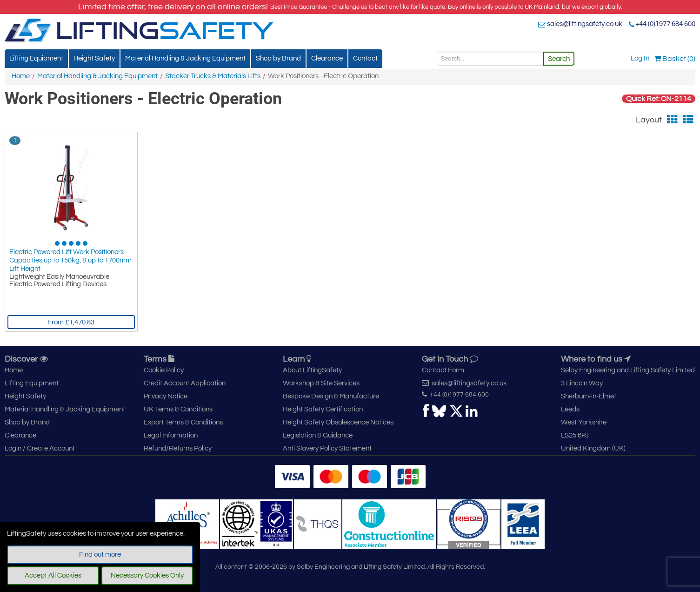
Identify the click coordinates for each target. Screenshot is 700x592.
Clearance (327, 58)
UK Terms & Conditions (178, 409)
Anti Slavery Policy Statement (327, 448)
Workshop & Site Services (321, 383)
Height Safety (94, 58)
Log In (640, 58)
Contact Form (443, 370)
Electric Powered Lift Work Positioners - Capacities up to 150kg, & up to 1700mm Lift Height (70, 260)
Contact (365, 58)
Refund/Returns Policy (178, 448)
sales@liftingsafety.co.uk (585, 24)
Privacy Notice (166, 396)
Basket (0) (675, 59)
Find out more (100, 555)
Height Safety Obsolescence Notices (338, 422)
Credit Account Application (185, 383)
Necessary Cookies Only (147, 575)
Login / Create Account (40, 448)
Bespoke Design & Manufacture (331, 396)
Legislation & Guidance (318, 435)
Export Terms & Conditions (183, 422)
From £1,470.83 (71, 322)
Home (21, 76)
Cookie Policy (164, 370)
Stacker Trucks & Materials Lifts (213, 76)
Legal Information (171, 435)
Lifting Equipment (36, 58)
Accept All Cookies (53, 575)
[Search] (490, 59)
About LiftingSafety (312, 370)
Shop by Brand (278, 58)
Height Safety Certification (323, 409)
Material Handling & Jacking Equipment (185, 58)
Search (559, 59)
